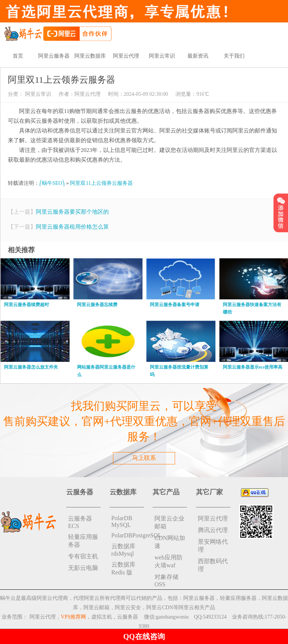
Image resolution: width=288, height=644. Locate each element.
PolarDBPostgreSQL (128, 535)
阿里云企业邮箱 (169, 522)
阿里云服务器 (54, 56)
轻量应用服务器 (83, 541)
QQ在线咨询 (144, 637)
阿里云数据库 (90, 56)
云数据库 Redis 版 (123, 568)
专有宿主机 (83, 556)
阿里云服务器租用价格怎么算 (72, 227)
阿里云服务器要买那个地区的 (72, 212)
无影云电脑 (83, 568)
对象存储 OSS (166, 581)
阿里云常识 (162, 56)
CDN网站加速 (170, 542)
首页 (18, 56)
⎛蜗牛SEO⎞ (52, 183)
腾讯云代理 (213, 530)
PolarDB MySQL (122, 521)
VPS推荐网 (74, 617)
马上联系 (144, 458)
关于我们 (234, 56)
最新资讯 (198, 56)
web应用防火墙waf (168, 561)
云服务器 (128, 617)
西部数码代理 (213, 565)
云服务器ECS (80, 522)
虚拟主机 (102, 617)
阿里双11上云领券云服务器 (101, 183)
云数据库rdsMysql (123, 550)
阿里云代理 (126, 56)
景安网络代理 (213, 546)
